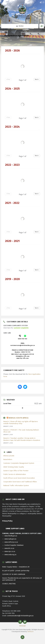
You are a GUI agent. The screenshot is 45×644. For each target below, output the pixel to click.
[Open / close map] (42, 26)
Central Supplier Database (14, 545)
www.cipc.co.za (10, 551)
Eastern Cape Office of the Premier (16, 471)
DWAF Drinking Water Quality (14, 467)
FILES (11, 40)
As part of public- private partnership (16, 571)
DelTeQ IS (31, 632)
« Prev (8, 79)
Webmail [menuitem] (22, 626)
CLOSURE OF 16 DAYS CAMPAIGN (14, 574)
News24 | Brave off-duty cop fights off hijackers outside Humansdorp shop (21, 423)
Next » (37, 79)
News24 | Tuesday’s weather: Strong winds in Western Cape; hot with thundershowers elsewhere (22, 439)
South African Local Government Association (19, 478)
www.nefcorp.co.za (11, 542)
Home (6, 40)
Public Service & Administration (15, 474)
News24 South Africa (19, 418)
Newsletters (8, 460)
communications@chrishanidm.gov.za (20, 616)
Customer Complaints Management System (19, 463)
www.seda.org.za (10, 555)
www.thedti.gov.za (11, 536)
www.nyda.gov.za (10, 539)
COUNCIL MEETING (9, 584)
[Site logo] (22, 19)
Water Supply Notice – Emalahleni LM (16, 567)
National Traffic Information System (16, 486)
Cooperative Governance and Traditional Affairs (20, 482)
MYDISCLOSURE (9, 456)
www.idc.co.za (9, 548)
